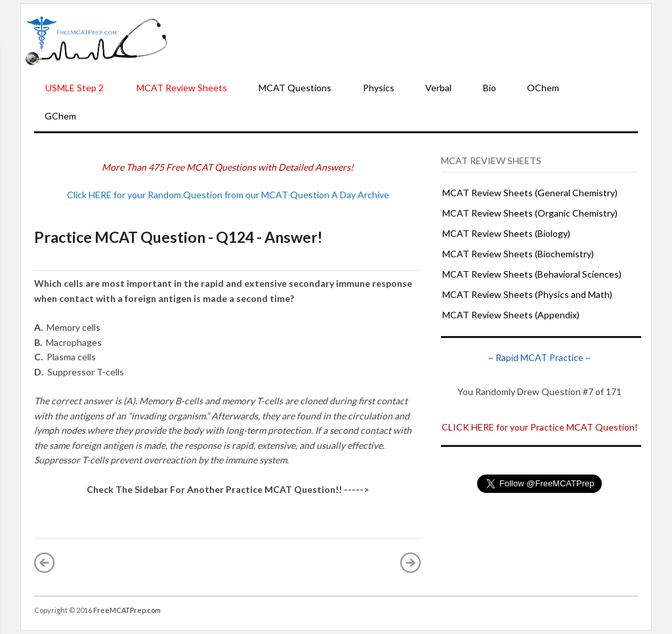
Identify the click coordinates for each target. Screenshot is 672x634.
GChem (60, 116)
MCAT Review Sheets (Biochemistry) (518, 254)
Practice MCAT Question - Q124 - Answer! (178, 237)
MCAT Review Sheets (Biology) (506, 233)
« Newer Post (45, 562)
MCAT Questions (295, 88)
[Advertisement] (409, 40)
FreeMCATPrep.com (127, 610)
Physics (379, 88)
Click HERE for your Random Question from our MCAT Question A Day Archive (228, 195)
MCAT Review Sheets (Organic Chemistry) (530, 213)
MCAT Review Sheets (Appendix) (511, 315)
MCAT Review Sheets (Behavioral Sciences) (532, 274)
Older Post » (411, 562)
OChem (543, 88)
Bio (490, 88)
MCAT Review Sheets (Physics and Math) (527, 294)
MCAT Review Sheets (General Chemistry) (530, 193)
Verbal (438, 88)
